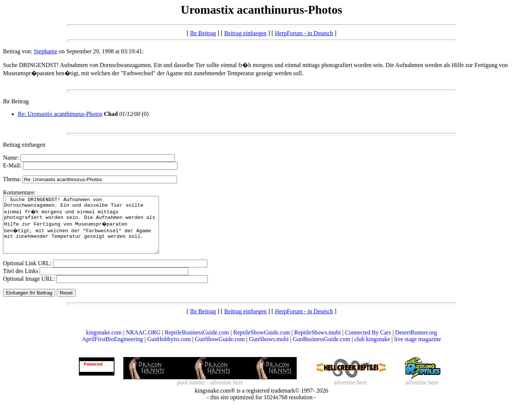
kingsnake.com (104, 344)
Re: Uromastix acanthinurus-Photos (60, 114)
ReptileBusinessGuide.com (197, 344)
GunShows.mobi (269, 350)
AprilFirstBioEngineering (113, 350)
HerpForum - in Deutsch (304, 33)
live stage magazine (417, 350)
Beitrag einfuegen (245, 33)
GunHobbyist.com (169, 350)
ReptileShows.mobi (317, 344)
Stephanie (46, 51)
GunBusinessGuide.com (321, 350)
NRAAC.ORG (143, 344)
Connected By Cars (368, 344)
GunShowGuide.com (220, 350)
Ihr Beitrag (203, 33)
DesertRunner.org (416, 344)
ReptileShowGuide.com (262, 344)
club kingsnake (372, 350)
